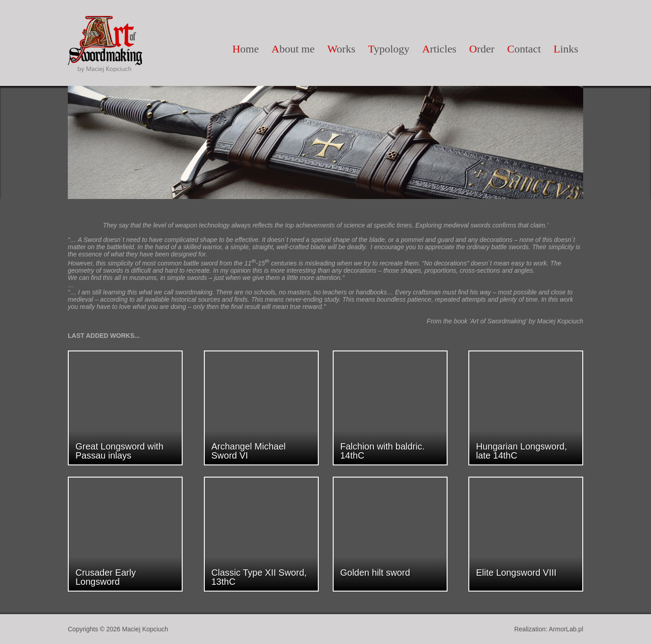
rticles (439, 49)
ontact (524, 49)
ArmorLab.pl (566, 629)
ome (246, 49)
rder (482, 49)
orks (341, 49)
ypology (389, 49)
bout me (293, 49)
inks (566, 49)
